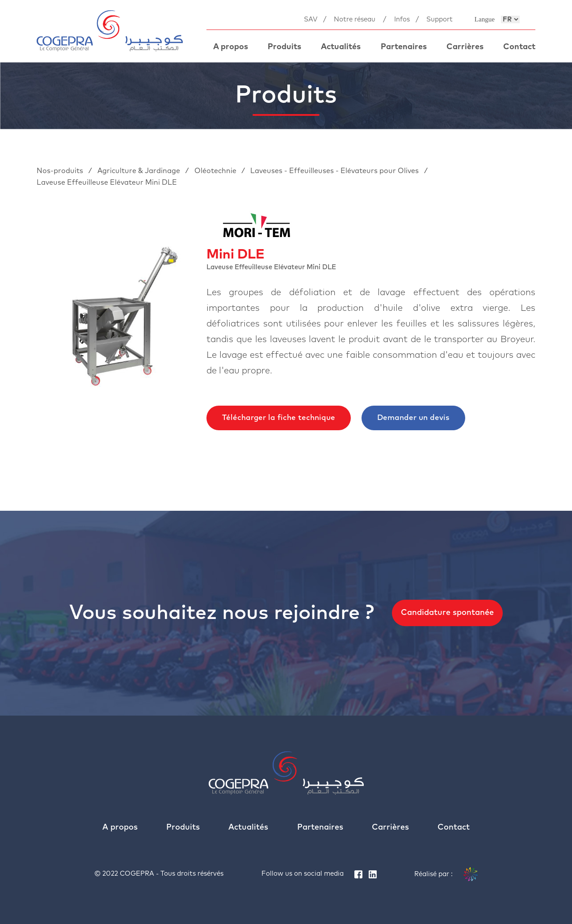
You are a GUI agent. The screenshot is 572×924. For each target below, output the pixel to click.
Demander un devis (413, 418)
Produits (284, 47)
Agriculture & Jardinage (140, 171)
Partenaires (404, 47)
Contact (519, 47)
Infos (402, 19)
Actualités (341, 47)
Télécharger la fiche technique (279, 418)
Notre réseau (355, 19)
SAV (311, 19)
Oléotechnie (216, 171)
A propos (231, 47)
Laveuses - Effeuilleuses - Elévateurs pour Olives (335, 171)
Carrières (465, 47)
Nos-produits (61, 171)
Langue (485, 19)
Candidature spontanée (447, 613)
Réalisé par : (446, 874)
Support (440, 19)
